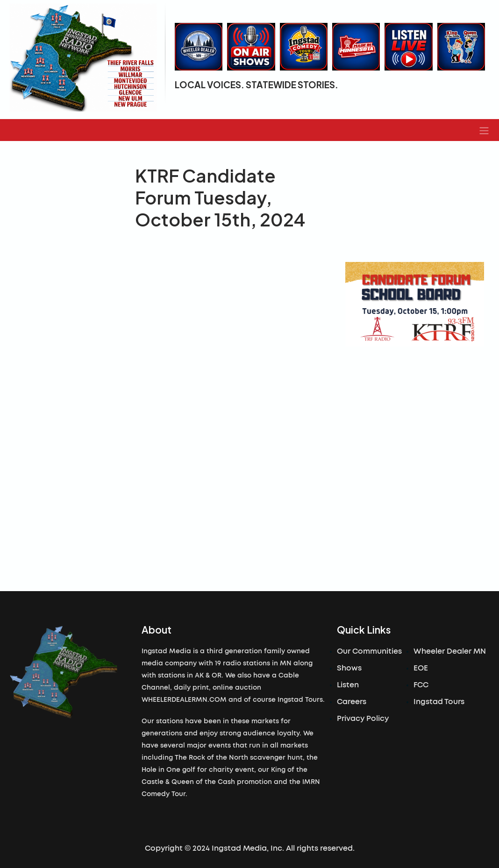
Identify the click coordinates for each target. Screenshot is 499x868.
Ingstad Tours (439, 702)
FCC (421, 685)
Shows (349, 668)
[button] (484, 130)
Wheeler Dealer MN (450, 651)
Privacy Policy (363, 719)
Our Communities (369, 651)
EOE (421, 668)
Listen (348, 685)
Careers (352, 702)
